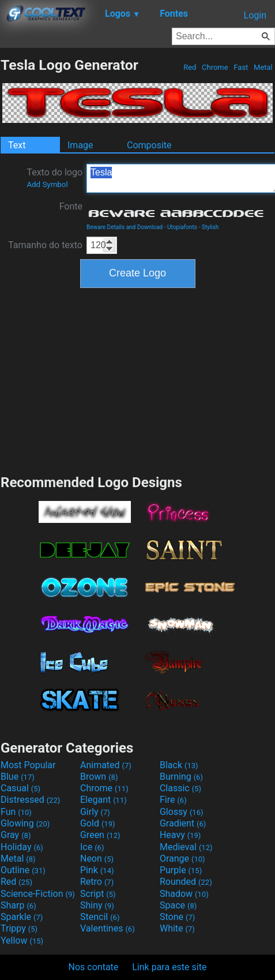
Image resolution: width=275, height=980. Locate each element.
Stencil (100, 917)
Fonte (71, 206)
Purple (181, 870)
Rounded (186, 882)
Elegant (103, 800)
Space (178, 905)
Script (98, 894)
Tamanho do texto (45, 245)
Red (190, 67)
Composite (149, 145)
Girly (95, 812)
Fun (16, 812)
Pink (97, 870)
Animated (106, 765)
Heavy (180, 835)
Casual (20, 788)
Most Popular (28, 765)
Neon (97, 859)
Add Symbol (47, 184)
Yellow (22, 940)
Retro (97, 882)
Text (17, 145)
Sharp (18, 905)
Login (255, 15)
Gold (98, 823)
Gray (16, 835)
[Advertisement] (138, 380)
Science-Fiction (38, 894)
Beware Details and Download (125, 227)
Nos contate (94, 967)
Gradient (183, 823)
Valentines (108, 928)
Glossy (182, 812)
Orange (182, 859)
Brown (99, 777)
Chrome (215, 67)
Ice (92, 847)
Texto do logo (54, 178)
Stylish (210, 227)
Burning (181, 777)
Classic (180, 788)
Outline (23, 870)
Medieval (186, 847)
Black (179, 765)
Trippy (19, 928)
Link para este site (169, 967)
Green (100, 835)
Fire (173, 800)
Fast (241, 67)
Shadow (184, 894)
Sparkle (22, 917)
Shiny (97, 905)
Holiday (22, 847)
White (177, 928)
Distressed (30, 800)
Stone (177, 917)
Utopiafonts (182, 227)
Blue (18, 777)
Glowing (25, 823)
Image (80, 145)
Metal (263, 67)
